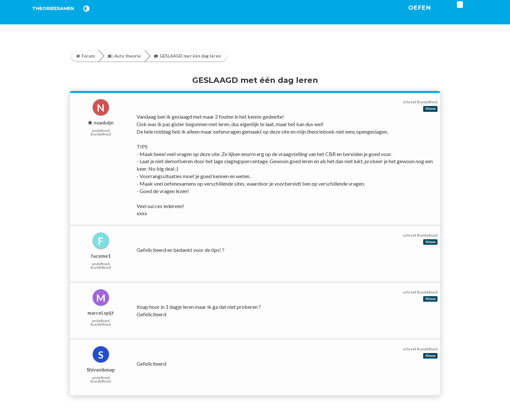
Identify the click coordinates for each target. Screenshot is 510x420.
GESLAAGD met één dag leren (187, 56)
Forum (85, 56)
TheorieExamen (64, 16)
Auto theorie (124, 56)
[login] (480, 13)
